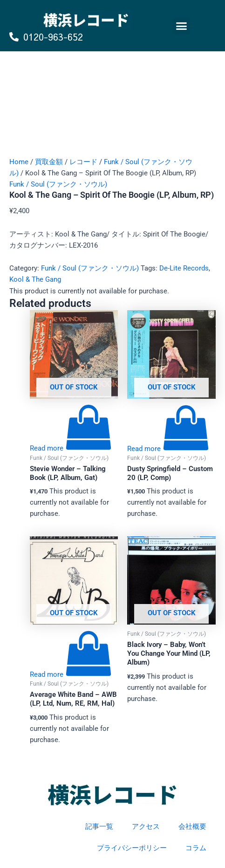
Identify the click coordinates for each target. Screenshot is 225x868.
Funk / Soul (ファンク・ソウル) (58, 184)
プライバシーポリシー (132, 848)
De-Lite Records (184, 268)
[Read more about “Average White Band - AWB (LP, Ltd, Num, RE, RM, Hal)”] (71, 674)
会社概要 (192, 826)
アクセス (146, 826)
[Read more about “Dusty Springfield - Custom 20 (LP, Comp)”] (168, 449)
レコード (83, 162)
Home (19, 162)
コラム (196, 848)
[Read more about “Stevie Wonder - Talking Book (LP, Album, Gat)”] (71, 448)
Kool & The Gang (35, 279)
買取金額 (49, 162)
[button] (182, 26)
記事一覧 (99, 826)
